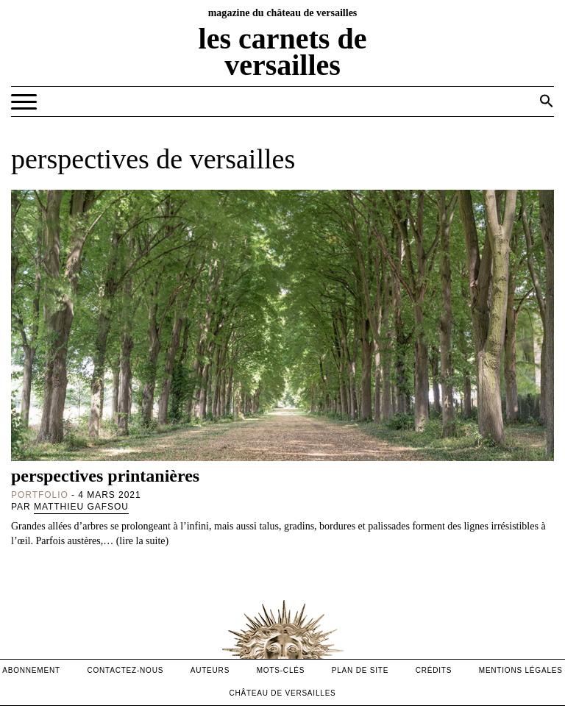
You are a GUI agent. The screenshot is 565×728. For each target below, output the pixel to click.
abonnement (31, 670)
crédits (434, 670)
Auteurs (210, 670)
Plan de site (360, 670)
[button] (547, 101)
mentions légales (521, 670)
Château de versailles (282, 693)
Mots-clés (281, 670)
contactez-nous (125, 670)
